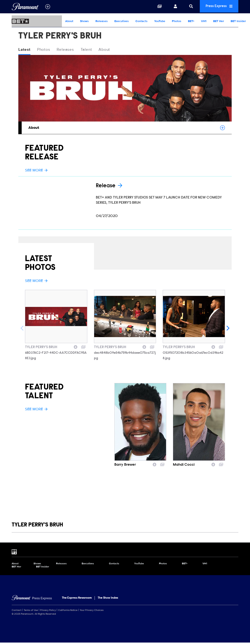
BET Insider (238, 21)
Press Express (217, 7)
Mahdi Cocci (184, 466)
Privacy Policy (48, 612)
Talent (89, 50)
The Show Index (108, 599)
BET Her (219, 21)
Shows (84, 21)
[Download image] (76, 348)
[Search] (188, 7)
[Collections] (156, 7)
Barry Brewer (125, 466)
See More (36, 171)
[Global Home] (25, 7)
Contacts (141, 21)
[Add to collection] (83, 348)
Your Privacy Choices (92, 612)
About (69, 21)
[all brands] (48, 7)
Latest (25, 50)
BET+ (191, 21)
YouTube (160, 21)
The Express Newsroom (77, 599)
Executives (122, 21)
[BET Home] (37, 21)
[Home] (32, 600)
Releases (102, 21)
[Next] (227, 330)
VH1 (204, 21)
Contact (17, 612)
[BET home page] (125, 553)
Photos (177, 21)
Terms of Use (31, 612)
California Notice (68, 612)
